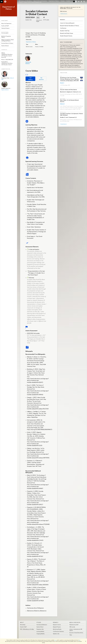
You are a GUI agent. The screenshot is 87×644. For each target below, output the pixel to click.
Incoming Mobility (40, 631)
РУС (74, 1)
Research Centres (57, 625)
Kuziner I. (62, 83)
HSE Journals (72, 627)
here (55, 640)
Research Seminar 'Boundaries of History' (70, 26)
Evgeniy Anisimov (5, 90)
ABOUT (22, 622)
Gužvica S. (62, 104)
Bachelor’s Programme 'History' (6, 37)
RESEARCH (56, 622)
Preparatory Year (40, 629)
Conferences (63, 28)
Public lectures (64, 14)
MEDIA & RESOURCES (75, 622)
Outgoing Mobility (41, 634)
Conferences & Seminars (58, 631)
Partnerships (23, 625)
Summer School (40, 627)
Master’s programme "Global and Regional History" (8, 40)
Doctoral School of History (7, 43)
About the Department (6, 23)
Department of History (9, 8)
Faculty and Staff (5, 26)
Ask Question (41, 79)
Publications (64, 73)
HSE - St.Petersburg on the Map (27, 629)
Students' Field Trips (65, 31)
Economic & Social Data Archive (76, 633)
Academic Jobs (56, 634)
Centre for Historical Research (67, 23)
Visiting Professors (5, 28)
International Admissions (42, 625)
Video (71, 635)
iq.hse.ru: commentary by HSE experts (76, 630)
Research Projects (57, 627)
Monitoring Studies (57, 629)
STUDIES (39, 622)
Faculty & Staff (23, 627)
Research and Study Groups (67, 33)
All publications (63, 124)
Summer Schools (5, 46)
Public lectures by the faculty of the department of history (70, 8)
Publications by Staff (74, 625)
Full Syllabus (30, 79)
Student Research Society (66, 36)
